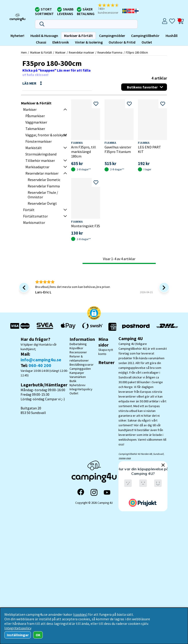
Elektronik (61, 42)
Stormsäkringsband (41, 154)
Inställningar (18, 635)
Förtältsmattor (35, 216)
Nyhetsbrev (78, 385)
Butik (73, 381)
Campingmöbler (112, 36)
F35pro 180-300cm (137, 52)
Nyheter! (17, 36)
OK (38, 635)
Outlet (147, 42)
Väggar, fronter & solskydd (46, 135)
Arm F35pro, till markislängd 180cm (83, 152)
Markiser (60, 52)
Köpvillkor (76, 348)
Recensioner (78, 352)
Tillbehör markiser (40, 160)
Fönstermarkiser (39, 141)
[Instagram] (94, 492)
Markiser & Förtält (78, 36)
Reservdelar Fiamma (110, 52)
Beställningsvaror (82, 365)
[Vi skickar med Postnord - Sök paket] (136, 327)
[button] (110, 9)
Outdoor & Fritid (122, 42)
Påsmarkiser (35, 116)
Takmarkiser (35, 129)
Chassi (41, 42)
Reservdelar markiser (81, 52)
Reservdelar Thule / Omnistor (43, 195)
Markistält (34, 148)
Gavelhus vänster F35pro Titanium (118, 149)
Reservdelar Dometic (44, 180)
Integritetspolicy (81, 389)
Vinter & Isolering (89, 42)
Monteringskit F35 (86, 226)
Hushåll (172, 36)
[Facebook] (81, 492)
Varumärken (78, 377)
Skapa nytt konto (106, 352)
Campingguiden (80, 369)
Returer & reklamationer (79, 358)
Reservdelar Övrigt (42, 203)
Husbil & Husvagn (44, 36)
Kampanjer (77, 373)
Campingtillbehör (145, 36)
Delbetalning (78, 344)
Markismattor (34, 222)
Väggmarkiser (36, 122)
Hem (24, 52)
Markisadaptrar (37, 167)
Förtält (29, 210)
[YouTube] (107, 493)
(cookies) (80, 614)
